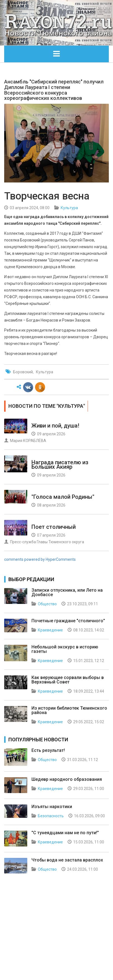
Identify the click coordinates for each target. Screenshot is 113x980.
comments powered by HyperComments (40, 559)
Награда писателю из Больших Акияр (60, 465)
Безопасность (51, 816)
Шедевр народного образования (67, 779)
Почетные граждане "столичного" (68, 621)
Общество (47, 604)
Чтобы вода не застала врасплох (67, 860)
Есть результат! (48, 750)
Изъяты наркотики (52, 807)
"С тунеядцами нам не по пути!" (65, 833)
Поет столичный (54, 527)
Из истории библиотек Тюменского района (69, 710)
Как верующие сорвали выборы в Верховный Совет (68, 680)
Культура (69, 208)
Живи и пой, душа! (55, 426)
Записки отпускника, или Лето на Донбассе (67, 592)
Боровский (23, 372)
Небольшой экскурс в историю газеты (65, 649)
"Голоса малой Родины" (63, 497)
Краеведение (50, 630)
